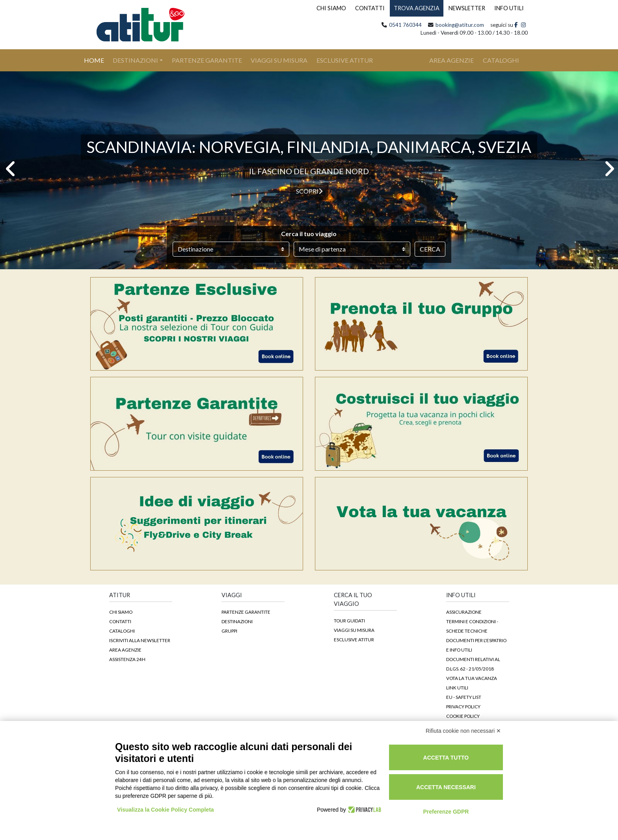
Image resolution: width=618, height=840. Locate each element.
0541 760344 (405, 25)
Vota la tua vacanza (472, 678)
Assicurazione (464, 612)
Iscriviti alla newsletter (140, 640)
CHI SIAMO (331, 8)
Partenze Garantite (207, 60)
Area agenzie (125, 650)
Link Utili (457, 687)
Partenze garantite (246, 612)
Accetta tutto (446, 758)
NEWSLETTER (467, 8)
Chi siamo (121, 612)
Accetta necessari (446, 787)
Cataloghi (122, 631)
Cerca (430, 249)
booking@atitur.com (460, 25)
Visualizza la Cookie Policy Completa (166, 810)
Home (98, 60)
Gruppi (229, 631)
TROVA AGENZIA (417, 8)
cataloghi (501, 60)
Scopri (309, 191)
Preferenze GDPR (446, 812)
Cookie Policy (463, 716)
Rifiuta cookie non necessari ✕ (463, 731)
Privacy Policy (463, 706)
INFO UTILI (509, 8)
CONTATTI (370, 8)
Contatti (120, 621)
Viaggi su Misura (279, 60)
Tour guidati (349, 620)
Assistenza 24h (127, 659)
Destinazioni (135, 60)
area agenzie (451, 60)
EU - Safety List (464, 697)
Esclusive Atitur (345, 60)
